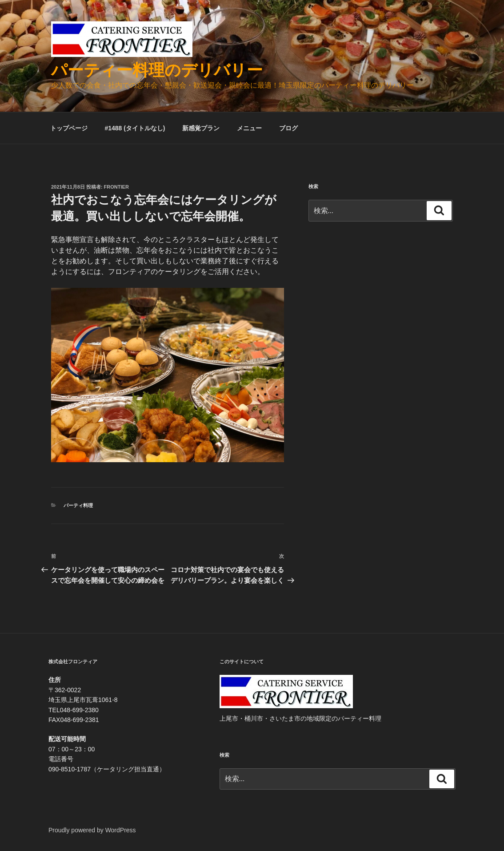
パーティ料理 (78, 505)
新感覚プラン (201, 128)
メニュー (249, 128)
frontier (116, 187)
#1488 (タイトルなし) (135, 128)
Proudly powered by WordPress (92, 830)
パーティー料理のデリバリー (157, 70)
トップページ (69, 128)
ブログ (288, 128)
